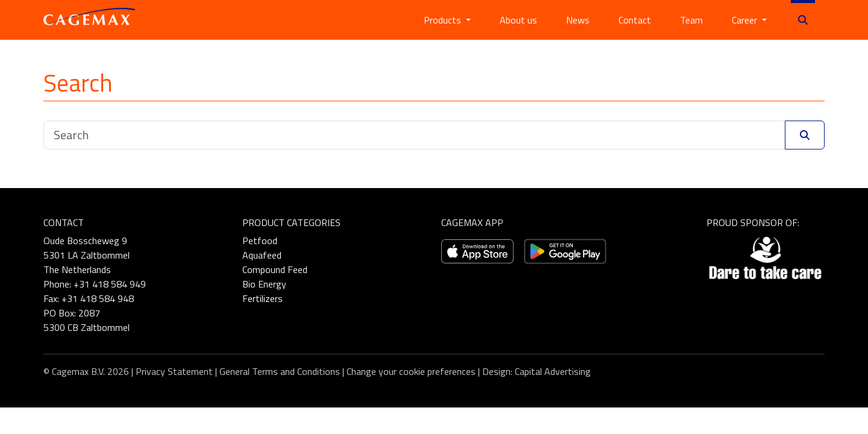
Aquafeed (262, 255)
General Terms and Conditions (280, 371)
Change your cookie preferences (411, 371)
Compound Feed (275, 269)
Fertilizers (263, 298)
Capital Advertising (553, 371)
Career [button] (746, 20)
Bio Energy (264, 284)
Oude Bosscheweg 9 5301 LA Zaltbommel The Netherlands (86, 255)
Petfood (260, 241)
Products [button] (444, 20)
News (578, 20)
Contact (635, 20)
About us (518, 20)
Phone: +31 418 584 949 (95, 284)
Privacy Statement (174, 371)
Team (691, 20)
